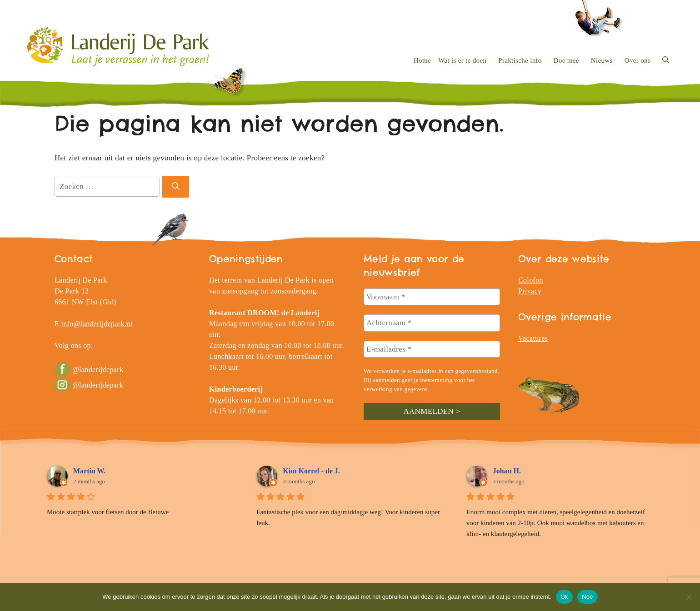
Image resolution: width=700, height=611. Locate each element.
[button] (666, 60)
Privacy (530, 291)
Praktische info (520, 60)
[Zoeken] (176, 187)
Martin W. (89, 471)
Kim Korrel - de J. (311, 471)
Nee (587, 597)
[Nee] (689, 597)
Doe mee (566, 60)
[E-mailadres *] (432, 349)
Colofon (531, 280)
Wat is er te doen (462, 60)
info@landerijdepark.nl (97, 324)
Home (422, 60)
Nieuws (602, 60)
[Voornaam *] (432, 297)
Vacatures (533, 338)
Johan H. (507, 471)
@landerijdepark (89, 370)
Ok (564, 597)
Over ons (637, 60)
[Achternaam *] (432, 323)
